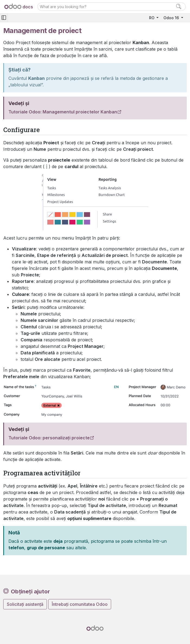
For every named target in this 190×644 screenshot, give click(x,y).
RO (152, 18)
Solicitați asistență (25, 604)
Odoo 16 (172, 18)
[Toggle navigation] (4, 18)
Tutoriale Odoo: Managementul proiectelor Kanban (63, 112)
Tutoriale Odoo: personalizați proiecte (49, 438)
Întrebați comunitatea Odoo (80, 604)
